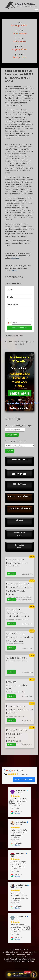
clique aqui (15, 258)
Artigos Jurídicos (19, 48)
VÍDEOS (19, 520)
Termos (11, 957)
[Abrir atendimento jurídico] (18, 975)
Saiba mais (20, 393)
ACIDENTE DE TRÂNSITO (19, 496)
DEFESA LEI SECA (19, 459)
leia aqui (15, 271)
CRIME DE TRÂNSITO (20, 509)
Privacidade (20, 957)
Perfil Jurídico (19, 56)
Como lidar (20, 368)
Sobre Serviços (20, 32)
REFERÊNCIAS (19, 484)
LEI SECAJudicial (20, 546)
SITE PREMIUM (28, 961)
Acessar (11, 574)
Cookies (28, 957)
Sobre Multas (20, 40)
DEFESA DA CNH (19, 474)
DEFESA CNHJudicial (20, 534)
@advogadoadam (19, 24)
